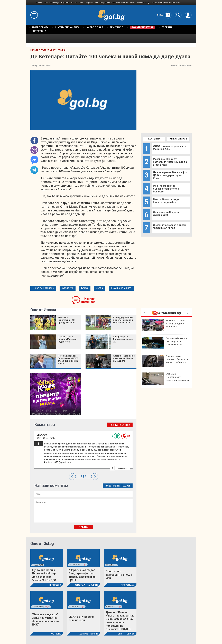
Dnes (46, 3)
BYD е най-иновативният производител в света (166, 379)
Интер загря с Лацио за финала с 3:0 (166, 214)
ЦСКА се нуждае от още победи (82, 618)
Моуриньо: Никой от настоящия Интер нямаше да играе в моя (170, 162)
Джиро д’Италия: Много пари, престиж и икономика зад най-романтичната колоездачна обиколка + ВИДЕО (120, 621)
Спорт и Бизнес (126, 634)
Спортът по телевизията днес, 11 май (120, 575)
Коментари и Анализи (86, 585)
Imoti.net (125, 3)
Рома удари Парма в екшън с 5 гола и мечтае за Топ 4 (123, 320)
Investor (39, 3)
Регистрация (121, 486)
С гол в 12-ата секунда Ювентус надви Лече (166, 201)
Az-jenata (89, 3)
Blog (147, 3)
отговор (122, 468)
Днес (164, 15)
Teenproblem (105, 3)
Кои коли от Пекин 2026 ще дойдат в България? (164, 325)
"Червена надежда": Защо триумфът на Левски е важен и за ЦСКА (82, 575)
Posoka (172, 3)
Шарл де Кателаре (43, 288)
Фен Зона (56, 634)
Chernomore (163, 3)
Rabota (132, 3)
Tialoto (81, 3)
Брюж (85, 288)
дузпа (100, 288)
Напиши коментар (88, 300)
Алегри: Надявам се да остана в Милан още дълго (124, 358)
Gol (76, 3)
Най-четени (154, 139)
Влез (108, 486)
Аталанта (68, 288)
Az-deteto (140, 3)
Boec (178, 3)
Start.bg (154, 3)
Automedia (116, 3)
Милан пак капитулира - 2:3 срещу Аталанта (67, 320)
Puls (96, 3)
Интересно (55, 585)
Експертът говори (88, 634)
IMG (31, 3)
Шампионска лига (121, 288)
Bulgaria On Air (67, 3)
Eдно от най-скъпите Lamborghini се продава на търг (165, 343)
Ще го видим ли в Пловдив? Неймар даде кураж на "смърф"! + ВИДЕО (44, 575)
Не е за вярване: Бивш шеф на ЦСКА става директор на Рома (170, 175)
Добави (83, 527)
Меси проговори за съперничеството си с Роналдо (166, 189)
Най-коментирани (178, 139)
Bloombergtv (54, 3)
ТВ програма (128, 585)
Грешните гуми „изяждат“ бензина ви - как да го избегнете (166, 361)
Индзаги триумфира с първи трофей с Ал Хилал (169, 226)
